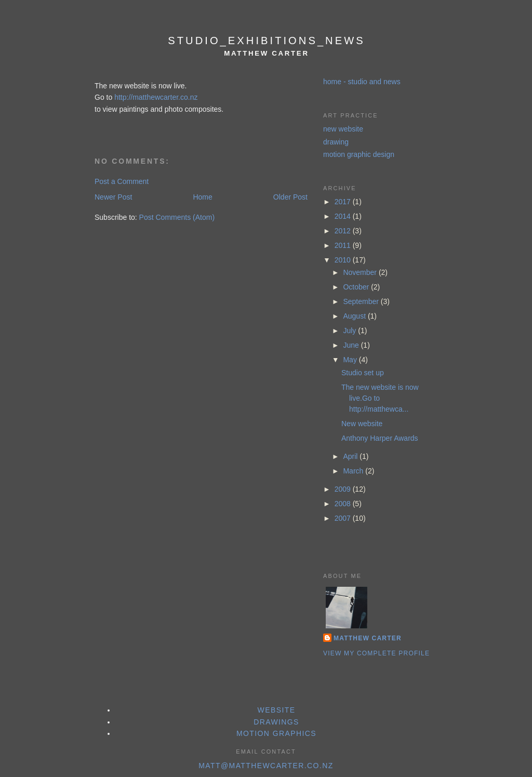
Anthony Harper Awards (380, 438)
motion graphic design (359, 154)
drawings (276, 722)
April (351, 456)
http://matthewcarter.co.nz (156, 97)
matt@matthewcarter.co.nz (266, 766)
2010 (344, 260)
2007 (344, 518)
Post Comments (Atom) (177, 217)
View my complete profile (376, 653)
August (355, 316)
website (277, 710)
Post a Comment (122, 181)
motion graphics (276, 733)
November (361, 272)
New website (362, 424)
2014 (344, 216)
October (357, 287)
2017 (344, 202)
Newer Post (113, 197)
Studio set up (363, 373)
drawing (336, 142)
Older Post (290, 197)
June (352, 345)
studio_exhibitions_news (266, 41)
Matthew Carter (368, 638)
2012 (344, 231)
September (362, 301)
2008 (344, 504)
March (354, 471)
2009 (344, 489)
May (351, 360)
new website (343, 129)
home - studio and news (362, 82)
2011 (344, 245)
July (350, 331)
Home (202, 197)
